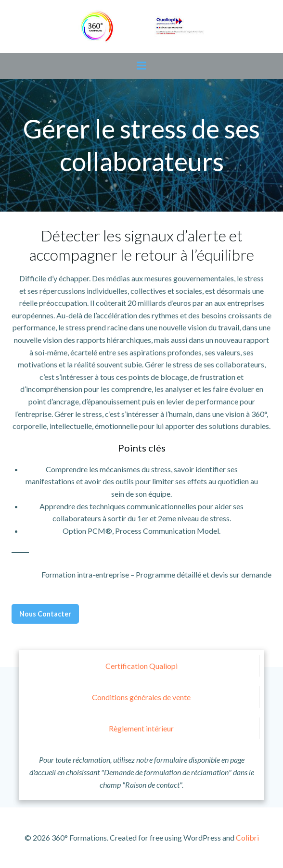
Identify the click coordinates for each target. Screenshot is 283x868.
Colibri (247, 837)
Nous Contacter (45, 614)
